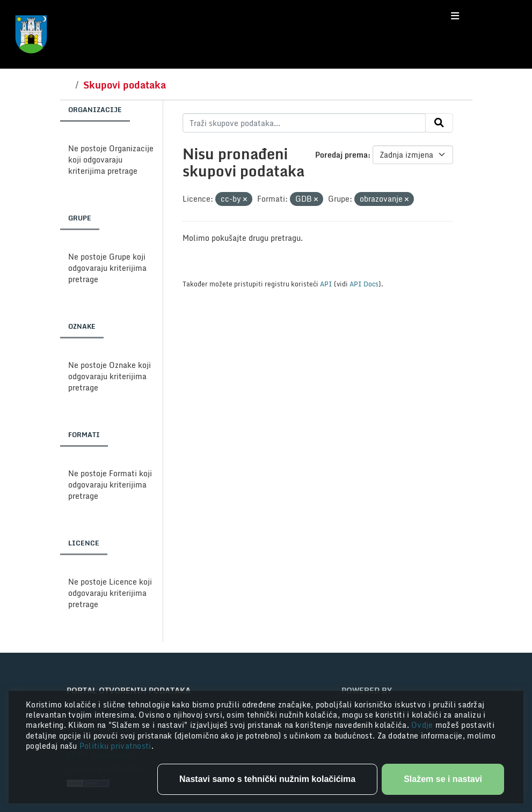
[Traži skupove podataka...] (304, 123)
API (326, 284)
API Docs (364, 284)
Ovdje (423, 725)
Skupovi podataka (125, 85)
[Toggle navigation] (455, 16)
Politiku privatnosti (115, 746)
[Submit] (439, 123)
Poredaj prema (341, 155)
